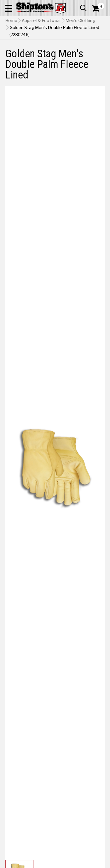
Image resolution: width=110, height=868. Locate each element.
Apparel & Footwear (41, 21)
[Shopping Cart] (98, 9)
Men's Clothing (80, 21)
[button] (9, 8)
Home (11, 21)
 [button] (83, 8)
